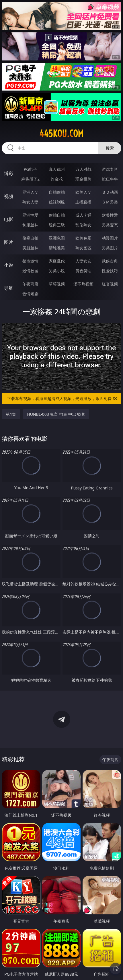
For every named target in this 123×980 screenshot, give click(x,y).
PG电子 (31, 169)
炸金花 (57, 179)
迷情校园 (30, 271)
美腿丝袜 (30, 248)
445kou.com (61, 134)
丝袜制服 (57, 202)
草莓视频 (57, 284)
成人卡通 (83, 215)
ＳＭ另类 (110, 202)
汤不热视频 (83, 284)
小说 (9, 265)
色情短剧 (30, 294)
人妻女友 (83, 261)
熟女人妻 (30, 202)
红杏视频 (110, 284)
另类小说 (57, 271)
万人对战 (83, 169)
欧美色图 (83, 238)
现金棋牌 (83, 179)
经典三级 (57, 225)
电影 (9, 219)
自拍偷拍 (57, 192)
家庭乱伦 (57, 261)
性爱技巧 (110, 271)
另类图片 (110, 248)
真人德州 (57, 169)
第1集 (11, 414)
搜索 (110, 148)
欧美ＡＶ (83, 192)
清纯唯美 (57, 248)
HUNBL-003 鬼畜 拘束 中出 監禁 (56, 414)
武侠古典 (110, 261)
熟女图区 (83, 248)
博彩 (9, 173)
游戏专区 (110, 169)
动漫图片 (110, 238)
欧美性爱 (110, 215)
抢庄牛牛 (110, 179)
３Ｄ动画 (110, 192)
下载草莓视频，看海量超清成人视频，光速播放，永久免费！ (63, 399)
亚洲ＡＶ (30, 192)
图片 (9, 242)
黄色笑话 (83, 271)
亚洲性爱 (30, 215)
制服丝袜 (30, 225)
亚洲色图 (57, 238)
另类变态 (110, 225)
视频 (9, 196)
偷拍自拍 (57, 215)
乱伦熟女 (83, 225)
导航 (9, 288)
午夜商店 (30, 284)
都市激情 (30, 261)
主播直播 (83, 202)
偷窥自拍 (30, 238)
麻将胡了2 (30, 179)
